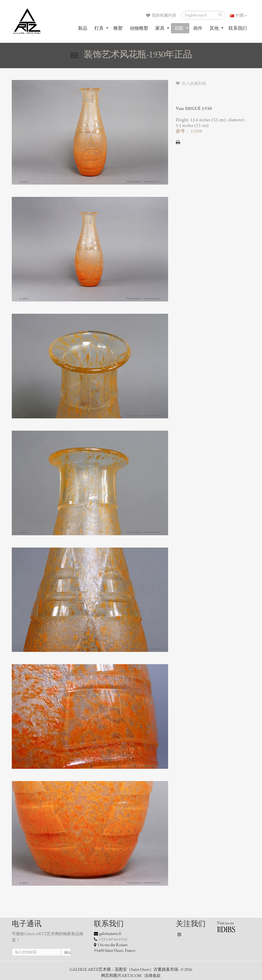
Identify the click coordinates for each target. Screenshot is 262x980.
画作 (198, 28)
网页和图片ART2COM (121, 976)
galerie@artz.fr (110, 934)
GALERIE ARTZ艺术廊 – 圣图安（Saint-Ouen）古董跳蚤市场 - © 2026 (131, 969)
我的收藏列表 (161, 15)
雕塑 (118, 28)
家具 (160, 28)
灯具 (99, 28)
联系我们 (238, 28)
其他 (214, 28)
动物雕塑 (139, 28)
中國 (238, 15)
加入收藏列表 (191, 84)
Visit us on (225, 923)
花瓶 (179, 28)
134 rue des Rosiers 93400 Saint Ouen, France (115, 948)
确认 (68, 952)
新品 (83, 28)
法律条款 (152, 976)
